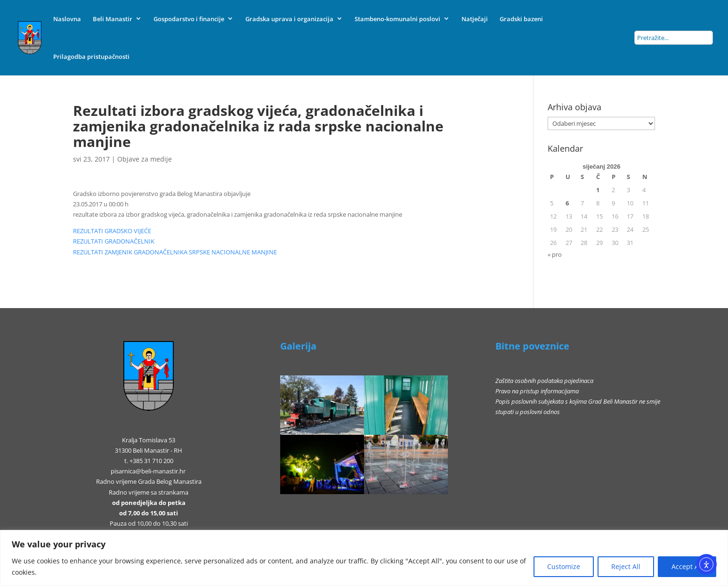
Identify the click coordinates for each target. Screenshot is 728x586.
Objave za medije (145, 159)
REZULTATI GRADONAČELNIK (114, 241)
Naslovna (67, 19)
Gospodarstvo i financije (189, 19)
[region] (364, 558)
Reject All (626, 566)
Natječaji (475, 19)
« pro (555, 254)
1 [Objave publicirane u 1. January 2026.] (598, 190)
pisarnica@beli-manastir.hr (148, 471)
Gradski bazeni (521, 19)
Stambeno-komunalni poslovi (397, 19)
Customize (564, 566)
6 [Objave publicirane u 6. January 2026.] (567, 203)
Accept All (687, 566)
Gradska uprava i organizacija (289, 19)
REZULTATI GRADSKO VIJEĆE (112, 231)
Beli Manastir (113, 19)
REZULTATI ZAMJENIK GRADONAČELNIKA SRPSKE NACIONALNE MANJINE (175, 252)
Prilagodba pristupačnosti (91, 57)
